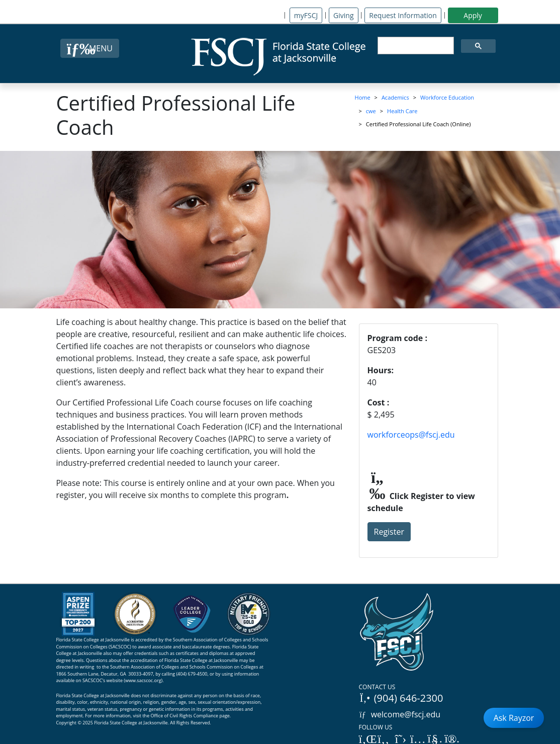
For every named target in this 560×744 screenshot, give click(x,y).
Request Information (403, 15)
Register (389, 532)
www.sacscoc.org (143, 680)
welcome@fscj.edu (400, 714)
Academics (395, 97)
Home (363, 97)
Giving (343, 15)
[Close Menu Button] (90, 48)
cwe (371, 111)
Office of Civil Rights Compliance (185, 716)
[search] (415, 46)
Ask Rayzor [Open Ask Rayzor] (514, 718)
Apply (473, 15)
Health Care (402, 111)
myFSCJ (306, 15)
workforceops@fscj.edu (411, 435)
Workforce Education (447, 97)
